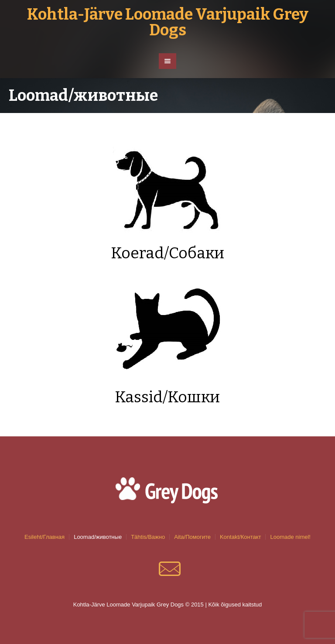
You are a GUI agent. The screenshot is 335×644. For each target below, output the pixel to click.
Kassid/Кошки (167, 397)
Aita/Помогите (192, 537)
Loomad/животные (98, 537)
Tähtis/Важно (148, 537)
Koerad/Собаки (167, 253)
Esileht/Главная (44, 537)
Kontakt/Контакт (241, 537)
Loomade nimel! (290, 537)
